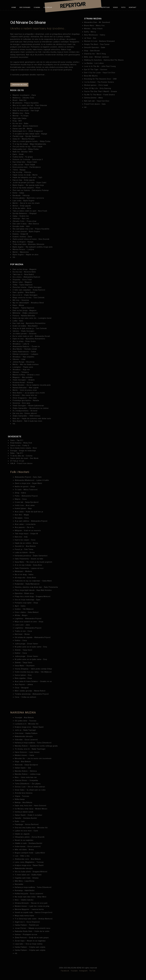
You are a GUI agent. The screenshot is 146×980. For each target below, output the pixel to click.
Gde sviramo (25, 7)
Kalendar (48, 7)
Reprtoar (105, 7)
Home (14, 7)
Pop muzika (17, 264)
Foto (123, 7)
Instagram (83, 971)
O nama (37, 7)
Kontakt (133, 7)
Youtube (74, 971)
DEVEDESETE (15, 437)
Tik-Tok (92, 971)
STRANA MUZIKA (93, 19)
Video (115, 7)
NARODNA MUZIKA (23, 713)
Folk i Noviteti (20, 472)
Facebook (65, 971)
